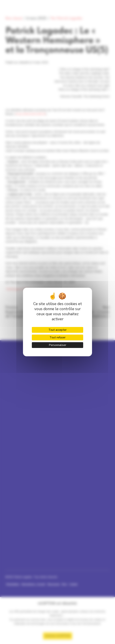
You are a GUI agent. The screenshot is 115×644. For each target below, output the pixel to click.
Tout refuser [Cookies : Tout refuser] (57, 337)
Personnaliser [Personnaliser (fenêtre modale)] (57, 345)
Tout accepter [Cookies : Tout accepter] (57, 330)
